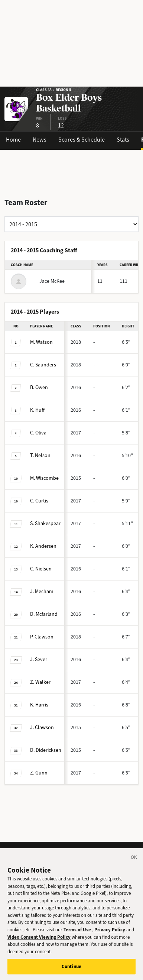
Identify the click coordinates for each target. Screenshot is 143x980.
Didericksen (46, 750)
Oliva (38, 433)
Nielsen (41, 569)
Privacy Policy (110, 934)
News (40, 140)
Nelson (40, 455)
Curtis (39, 501)
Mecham (42, 591)
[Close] (134, 864)
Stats (123, 140)
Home (13, 140)
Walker (40, 682)
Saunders (43, 365)
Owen (39, 387)
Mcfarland (44, 614)
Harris (39, 705)
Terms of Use (77, 934)
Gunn (39, 773)
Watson (41, 342)
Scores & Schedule (82, 140)
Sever (39, 659)
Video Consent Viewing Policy (39, 942)
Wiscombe (44, 478)
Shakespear (45, 523)
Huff (37, 410)
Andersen (43, 546)
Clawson (42, 637)
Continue (71, 972)
